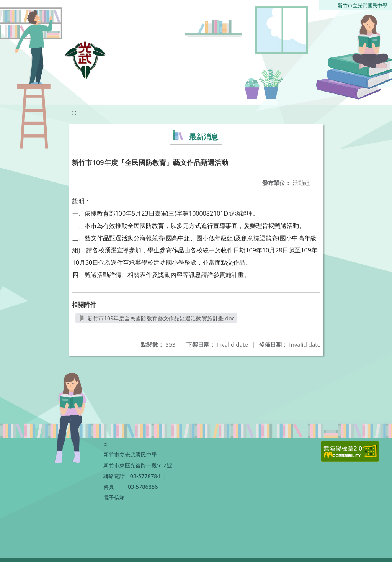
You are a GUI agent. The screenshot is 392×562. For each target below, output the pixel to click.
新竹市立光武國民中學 (363, 5)
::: (325, 5)
